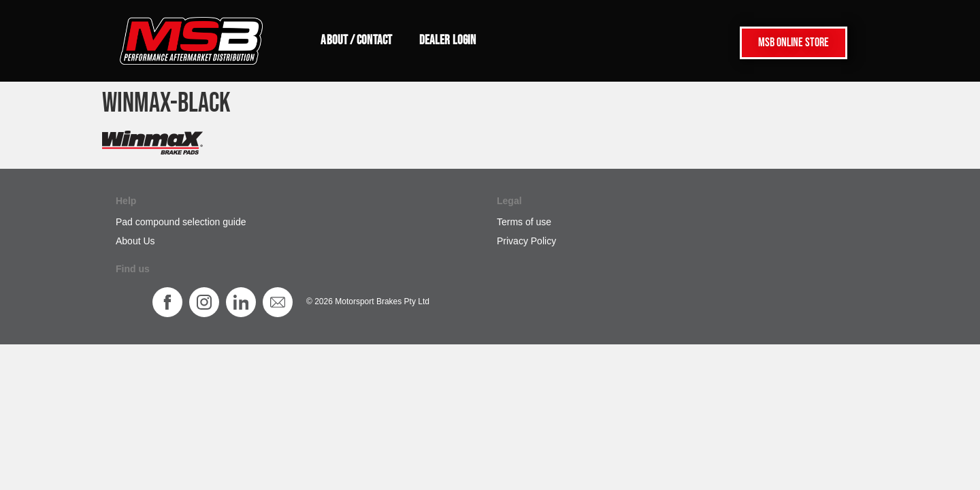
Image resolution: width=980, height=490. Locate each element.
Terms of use (524, 222)
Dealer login (447, 40)
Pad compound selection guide (181, 222)
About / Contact (356, 40)
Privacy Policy (526, 241)
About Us (135, 241)
